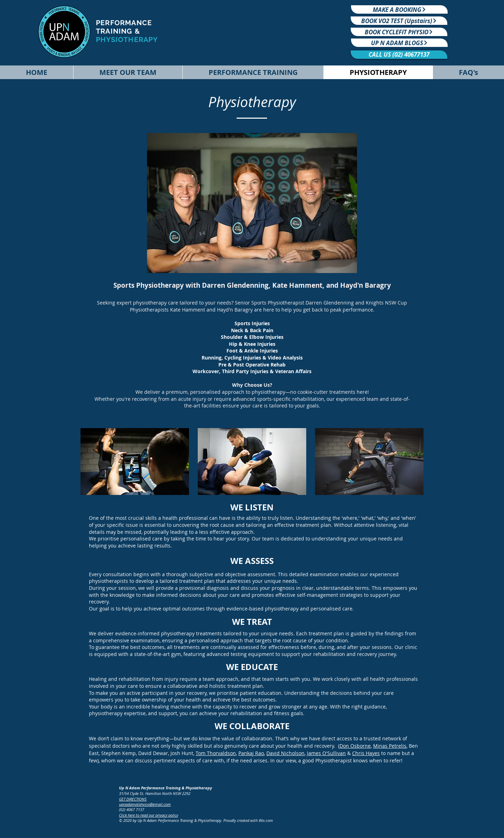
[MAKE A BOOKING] (399, 9)
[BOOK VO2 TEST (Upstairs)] (399, 21)
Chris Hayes (366, 753)
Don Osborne (355, 746)
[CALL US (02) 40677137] (399, 55)
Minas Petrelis (390, 746)
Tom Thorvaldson (216, 753)
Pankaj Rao (251, 753)
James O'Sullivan (326, 753)
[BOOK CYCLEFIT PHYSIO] (399, 32)
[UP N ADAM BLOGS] (399, 43)
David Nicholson (285, 753)
